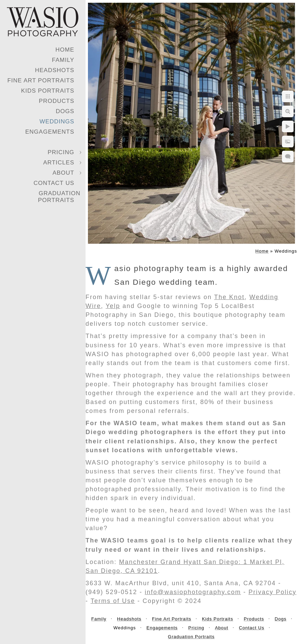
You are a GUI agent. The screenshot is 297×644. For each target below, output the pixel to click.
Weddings (57, 122)
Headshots (55, 70)
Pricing (61, 152)
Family (63, 60)
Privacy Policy (272, 592)
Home (65, 50)
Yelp (113, 306)
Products (57, 101)
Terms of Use (113, 601)
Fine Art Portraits (41, 80)
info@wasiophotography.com (193, 592)
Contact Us (54, 183)
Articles (59, 163)
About (63, 173)
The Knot (229, 297)
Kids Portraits (48, 91)
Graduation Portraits (59, 197)
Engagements (50, 132)
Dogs (65, 111)
